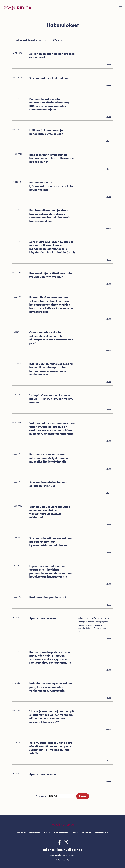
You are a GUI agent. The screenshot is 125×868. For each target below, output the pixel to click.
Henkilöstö (35, 833)
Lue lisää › (108, 782)
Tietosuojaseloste (56, 855)
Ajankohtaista (61, 833)
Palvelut (21, 833)
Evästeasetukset (69, 855)
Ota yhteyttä (101, 833)
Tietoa (47, 833)
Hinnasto (87, 833)
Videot (75, 833)
